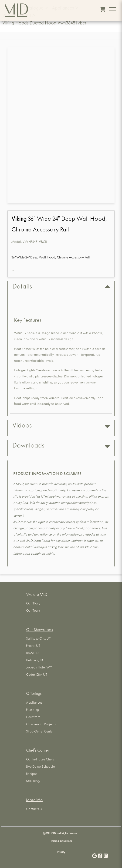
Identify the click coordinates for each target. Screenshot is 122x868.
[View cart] (103, 9)
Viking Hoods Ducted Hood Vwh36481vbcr (44, 24)
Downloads (61, 446)
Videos (61, 426)
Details (61, 287)
